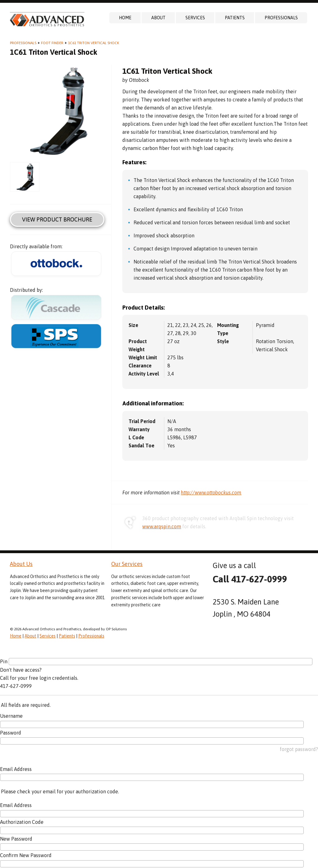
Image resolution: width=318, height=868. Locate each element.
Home (125, 18)
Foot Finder (52, 43)
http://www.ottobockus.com (211, 492)
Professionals (281, 18)
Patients (235, 18)
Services (195, 18)
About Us (21, 564)
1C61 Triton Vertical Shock (94, 43)
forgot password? (299, 749)
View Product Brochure (57, 219)
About (158, 18)
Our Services (127, 564)
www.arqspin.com (162, 526)
